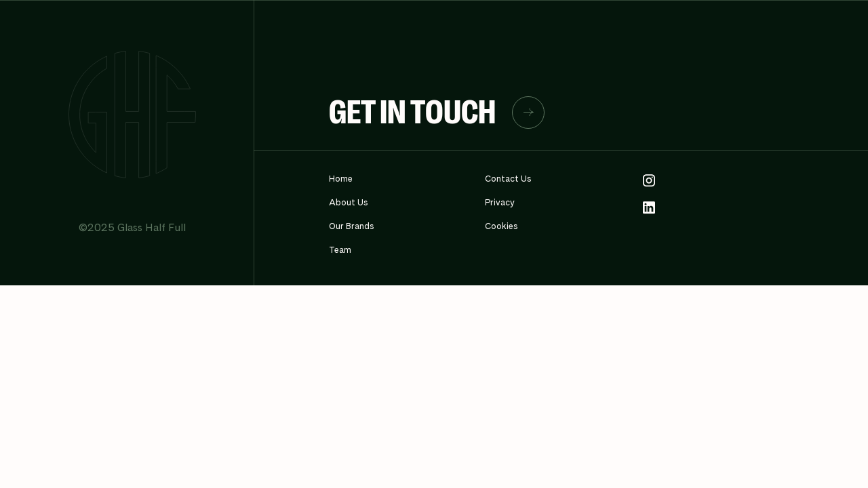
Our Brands (352, 226)
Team (340, 250)
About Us (349, 202)
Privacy (500, 202)
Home (341, 179)
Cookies (501, 226)
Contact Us (508, 179)
